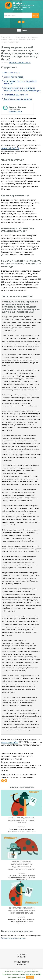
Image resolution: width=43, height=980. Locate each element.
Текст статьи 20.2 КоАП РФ (16, 95)
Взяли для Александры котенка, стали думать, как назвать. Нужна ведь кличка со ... (22, 831)
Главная (4, 37)
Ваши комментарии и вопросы (18, 99)
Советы (11, 37)
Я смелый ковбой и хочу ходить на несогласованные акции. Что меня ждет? (22, 89)
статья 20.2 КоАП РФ (10, 148)
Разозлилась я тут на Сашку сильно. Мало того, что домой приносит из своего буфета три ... (21, 921)
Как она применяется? (14, 77)
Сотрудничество (22, 962)
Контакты (21, 957)
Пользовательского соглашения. (13, 938)
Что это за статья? (12, 73)
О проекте (22, 954)
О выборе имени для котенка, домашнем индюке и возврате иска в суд (21, 820)
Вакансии (22, 965)
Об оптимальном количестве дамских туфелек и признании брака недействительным (21, 911)
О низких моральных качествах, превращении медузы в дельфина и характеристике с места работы (22, 866)
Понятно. (30, 977)
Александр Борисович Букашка (20, 63)
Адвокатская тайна (15, 111)
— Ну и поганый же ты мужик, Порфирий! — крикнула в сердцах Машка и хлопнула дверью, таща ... (22, 877)
